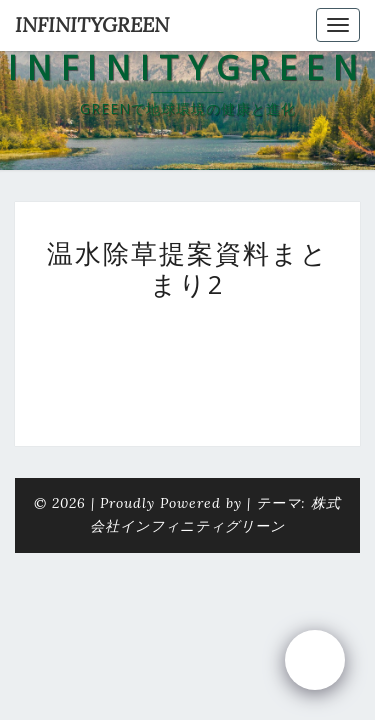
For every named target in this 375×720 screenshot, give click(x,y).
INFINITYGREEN (92, 24)
